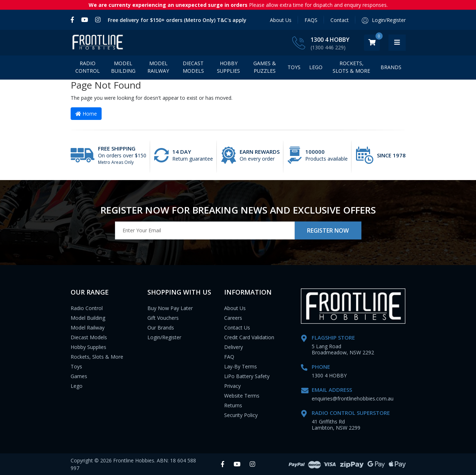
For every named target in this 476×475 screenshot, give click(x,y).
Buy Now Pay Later (170, 308)
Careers (233, 318)
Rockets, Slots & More (351, 67)
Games (79, 376)
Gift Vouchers (163, 318)
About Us (281, 20)
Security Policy (241, 415)
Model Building (123, 67)
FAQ (229, 357)
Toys (294, 67)
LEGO (316, 67)
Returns (233, 405)
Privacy (232, 386)
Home (86, 114)
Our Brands (161, 328)
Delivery (233, 347)
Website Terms (242, 396)
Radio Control (88, 67)
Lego (77, 386)
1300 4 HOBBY (347, 40)
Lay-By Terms (241, 366)
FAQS (311, 20)
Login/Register (164, 337)
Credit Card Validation (249, 337)
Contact (340, 20)
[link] (74, 20)
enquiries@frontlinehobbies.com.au (353, 398)
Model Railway (158, 67)
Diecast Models (193, 67)
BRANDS (391, 67)
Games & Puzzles (265, 67)
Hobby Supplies (228, 67)
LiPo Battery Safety (247, 376)
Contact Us (237, 328)
